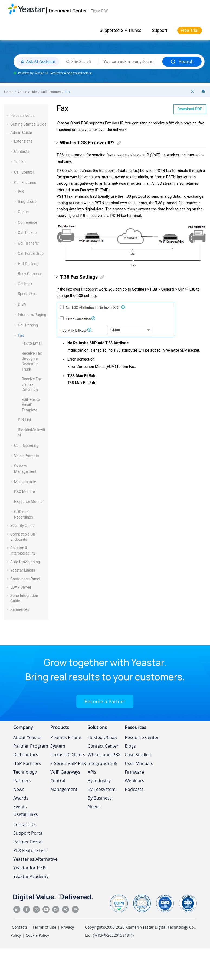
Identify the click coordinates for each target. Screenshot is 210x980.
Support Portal (28, 833)
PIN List (24, 420)
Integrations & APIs (102, 768)
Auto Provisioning (25, 562)
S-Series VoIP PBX (68, 763)
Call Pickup (27, 233)
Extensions (23, 141)
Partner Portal (28, 842)
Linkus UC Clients (68, 755)
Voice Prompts (27, 456)
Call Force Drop (31, 253)
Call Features (51, 92)
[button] (8, 116)
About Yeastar (28, 737)
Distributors (26, 755)
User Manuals (139, 763)
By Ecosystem (102, 789)
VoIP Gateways (65, 772)
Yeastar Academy (31, 876)
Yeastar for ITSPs (30, 868)
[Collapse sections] (193, 92)
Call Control (24, 172)
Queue (23, 212)
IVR (21, 191)
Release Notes (22, 116)
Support (160, 30)
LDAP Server (21, 587)
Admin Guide (27, 92)
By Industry (99, 781)
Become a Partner (105, 701)
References (20, 609)
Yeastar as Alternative (35, 859)
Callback (25, 284)
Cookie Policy (37, 935)
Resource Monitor (29, 501)
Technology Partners (25, 776)
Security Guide (22, 526)
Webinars (134, 781)
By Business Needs (100, 802)
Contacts (22, 151)
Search (182, 62)
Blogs (130, 746)
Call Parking (28, 325)
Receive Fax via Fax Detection (32, 384)
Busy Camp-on (30, 274)
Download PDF (190, 109)
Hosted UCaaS (102, 737)
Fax (67, 92)
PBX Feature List (30, 850)
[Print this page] (204, 92)
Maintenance (25, 482)
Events (20, 807)
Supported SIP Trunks (120, 30)
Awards (21, 798)
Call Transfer (29, 243)
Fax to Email (32, 343)
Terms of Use (44, 927)
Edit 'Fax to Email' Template (31, 405)
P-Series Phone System (66, 742)
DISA (22, 304)
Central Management (64, 785)
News (19, 789)
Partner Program (31, 746)
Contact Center (103, 746)
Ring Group (27, 202)
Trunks (20, 162)
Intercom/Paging (32, 315)
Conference (27, 222)
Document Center (68, 11)
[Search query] (131, 62)
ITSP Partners (27, 763)
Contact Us (24, 824)
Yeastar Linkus (23, 570)
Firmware (134, 772)
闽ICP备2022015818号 (113, 935)
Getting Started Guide (28, 124)
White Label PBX (104, 755)
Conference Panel (25, 579)
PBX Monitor (25, 492)
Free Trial (190, 30)
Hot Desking (28, 264)
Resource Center (142, 737)
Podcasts (134, 789)
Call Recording (26, 446)
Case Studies (138, 755)
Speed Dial (27, 294)
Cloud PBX (99, 11)
